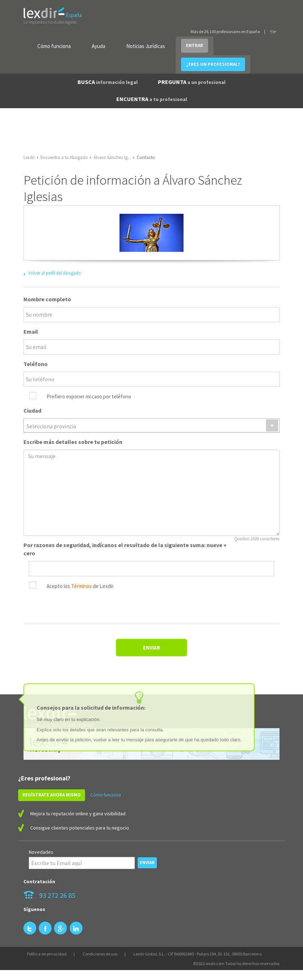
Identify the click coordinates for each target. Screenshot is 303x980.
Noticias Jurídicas (146, 46)
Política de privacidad (47, 954)
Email (31, 332)
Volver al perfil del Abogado (55, 273)
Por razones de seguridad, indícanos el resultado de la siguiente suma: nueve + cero (125, 549)
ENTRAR (195, 45)
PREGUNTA (192, 82)
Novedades (41, 852)
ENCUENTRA (152, 99)
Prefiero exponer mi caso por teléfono (89, 396)
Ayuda (99, 46)
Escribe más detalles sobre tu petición (73, 442)
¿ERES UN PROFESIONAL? (213, 64)
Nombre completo (47, 299)
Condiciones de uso (100, 954)
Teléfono (36, 364)
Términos (81, 586)
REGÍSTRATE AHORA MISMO (52, 795)
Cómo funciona (54, 46)
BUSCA (108, 82)
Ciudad (32, 410)
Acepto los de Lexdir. (80, 586)
